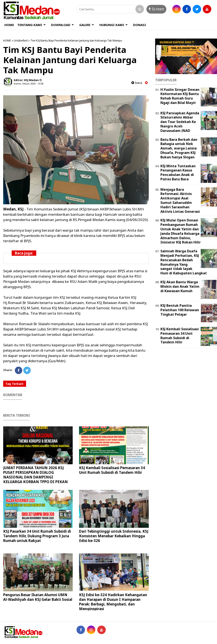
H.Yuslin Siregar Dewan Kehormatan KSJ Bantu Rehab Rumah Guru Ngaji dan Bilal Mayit (180, 96)
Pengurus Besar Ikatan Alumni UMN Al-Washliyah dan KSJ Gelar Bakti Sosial (38, 597)
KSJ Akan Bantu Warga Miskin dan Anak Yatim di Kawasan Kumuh (180, 286)
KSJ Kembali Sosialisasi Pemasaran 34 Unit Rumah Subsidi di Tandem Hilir (112, 470)
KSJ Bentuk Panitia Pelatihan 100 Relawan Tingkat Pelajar (180, 310)
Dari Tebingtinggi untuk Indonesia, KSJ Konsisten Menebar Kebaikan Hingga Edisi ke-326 (114, 536)
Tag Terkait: (15, 384)
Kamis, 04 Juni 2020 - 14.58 (29, 84)
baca (137, 83)
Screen (156, 9)
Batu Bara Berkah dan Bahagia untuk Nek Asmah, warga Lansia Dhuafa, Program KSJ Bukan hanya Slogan (179, 148)
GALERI (85, 25)
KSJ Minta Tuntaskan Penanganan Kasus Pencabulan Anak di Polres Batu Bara (178, 173)
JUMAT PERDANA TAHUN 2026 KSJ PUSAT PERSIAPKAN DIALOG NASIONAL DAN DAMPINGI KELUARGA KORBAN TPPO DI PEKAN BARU (35, 477)
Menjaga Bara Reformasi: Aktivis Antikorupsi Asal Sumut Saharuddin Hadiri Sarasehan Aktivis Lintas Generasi (180, 200)
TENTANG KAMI (30, 25)
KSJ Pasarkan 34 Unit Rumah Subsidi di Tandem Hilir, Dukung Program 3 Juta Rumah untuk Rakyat (37, 536)
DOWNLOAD (61, 25)
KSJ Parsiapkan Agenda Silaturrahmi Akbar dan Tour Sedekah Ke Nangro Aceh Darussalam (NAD (180, 122)
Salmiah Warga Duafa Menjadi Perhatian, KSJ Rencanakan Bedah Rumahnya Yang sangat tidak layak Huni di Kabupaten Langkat (184, 262)
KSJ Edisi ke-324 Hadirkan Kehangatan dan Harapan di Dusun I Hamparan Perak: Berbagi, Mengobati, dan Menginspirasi (113, 602)
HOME (9, 25)
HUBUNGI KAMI (112, 25)
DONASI (140, 25)
